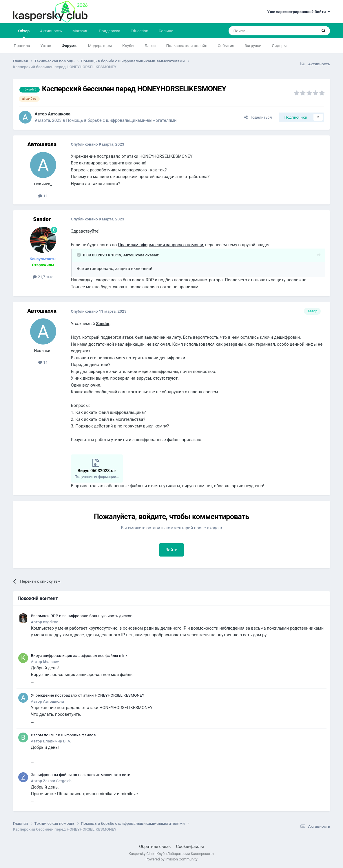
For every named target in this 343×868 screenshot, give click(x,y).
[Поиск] (259, 31)
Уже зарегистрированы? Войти (299, 12)
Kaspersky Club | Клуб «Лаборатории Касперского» (171, 854)
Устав (46, 46)
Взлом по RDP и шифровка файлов (63, 735)
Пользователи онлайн (187, 46)
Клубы (128, 46)
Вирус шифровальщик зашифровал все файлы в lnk (79, 655)
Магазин (80, 31)
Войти (171, 550)
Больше (166, 31)
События (226, 46)
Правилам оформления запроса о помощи (161, 245)
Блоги (150, 46)
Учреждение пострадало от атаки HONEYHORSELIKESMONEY (88, 695)
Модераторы (100, 46)
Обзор (24, 33)
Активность (51, 31)
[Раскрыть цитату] (79, 255)
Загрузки (253, 46)
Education (139, 31)
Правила (22, 46)
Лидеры (279, 46)
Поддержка (110, 31)
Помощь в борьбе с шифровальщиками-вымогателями (121, 120)
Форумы (70, 46)
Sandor (103, 324)
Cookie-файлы (190, 847)
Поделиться (258, 117)
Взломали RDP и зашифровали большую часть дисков (82, 616)
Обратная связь (155, 847)
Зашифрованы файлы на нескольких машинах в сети (81, 775)
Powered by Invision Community (171, 859)
